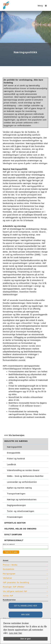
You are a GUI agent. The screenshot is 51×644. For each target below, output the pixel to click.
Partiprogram (9, 574)
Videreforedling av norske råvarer (23, 470)
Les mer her (16, 633)
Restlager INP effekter (14, 587)
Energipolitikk (14, 453)
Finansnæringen (15, 517)
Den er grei (26, 639)
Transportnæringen (16, 494)
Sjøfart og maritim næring (19, 488)
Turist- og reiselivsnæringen (21, 511)
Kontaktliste (9, 569)
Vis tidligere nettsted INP (15, 591)
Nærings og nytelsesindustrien (22, 500)
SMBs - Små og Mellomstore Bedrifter (25, 476)
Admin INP (8, 596)
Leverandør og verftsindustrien (22, 482)
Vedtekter (7, 578)
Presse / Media (10, 565)
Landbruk (12, 464)
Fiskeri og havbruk (16, 459)
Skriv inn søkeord (9, 544)
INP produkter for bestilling (16, 582)
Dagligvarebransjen (16, 505)
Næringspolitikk (15, 447)
